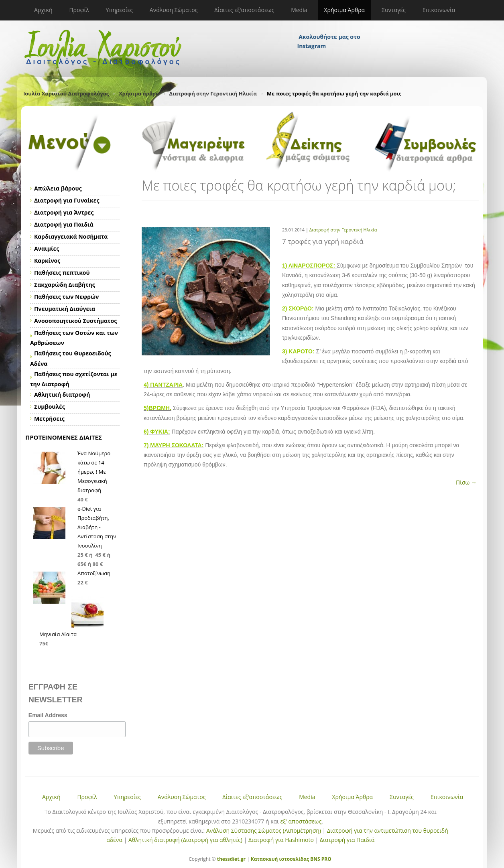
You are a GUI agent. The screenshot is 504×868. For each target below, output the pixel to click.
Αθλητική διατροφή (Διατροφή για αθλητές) (185, 840)
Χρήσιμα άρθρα (139, 93)
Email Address (48, 715)
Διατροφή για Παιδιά (347, 840)
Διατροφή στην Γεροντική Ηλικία (213, 93)
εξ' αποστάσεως (301, 821)
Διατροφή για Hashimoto (281, 840)
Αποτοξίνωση (94, 573)
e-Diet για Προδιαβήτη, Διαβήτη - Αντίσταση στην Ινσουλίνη (97, 527)
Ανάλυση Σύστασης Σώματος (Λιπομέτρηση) (264, 830)
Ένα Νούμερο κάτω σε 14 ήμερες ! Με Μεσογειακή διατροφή (94, 472)
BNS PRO (320, 859)
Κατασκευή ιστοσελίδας (280, 859)
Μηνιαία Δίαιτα (58, 634)
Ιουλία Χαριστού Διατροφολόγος (66, 93)
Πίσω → (466, 482)
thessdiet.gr (231, 859)
